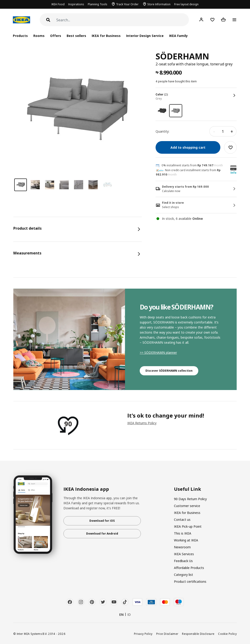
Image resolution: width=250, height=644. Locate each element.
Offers (56, 36)
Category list (183, 575)
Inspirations (76, 4)
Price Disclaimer (167, 634)
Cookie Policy (227, 634)
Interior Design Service (145, 36)
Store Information (159, 4)
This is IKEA (183, 533)
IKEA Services (184, 554)
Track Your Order (127, 4)
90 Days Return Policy (190, 499)
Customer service (187, 506)
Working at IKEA (186, 540)
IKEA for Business (106, 36)
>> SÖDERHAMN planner (158, 353)
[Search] (123, 20)
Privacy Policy (143, 634)
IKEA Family (178, 36)
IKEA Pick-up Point (188, 526)
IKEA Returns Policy (142, 423)
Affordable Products (189, 568)
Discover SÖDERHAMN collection (169, 371)
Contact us (182, 520)
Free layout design (186, 4)
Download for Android (102, 534)
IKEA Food (58, 4)
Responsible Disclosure (198, 634)
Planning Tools (98, 4)
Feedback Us (183, 561)
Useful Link (187, 489)
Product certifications (190, 581)
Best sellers (76, 36)
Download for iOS (102, 521)
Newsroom (182, 547)
